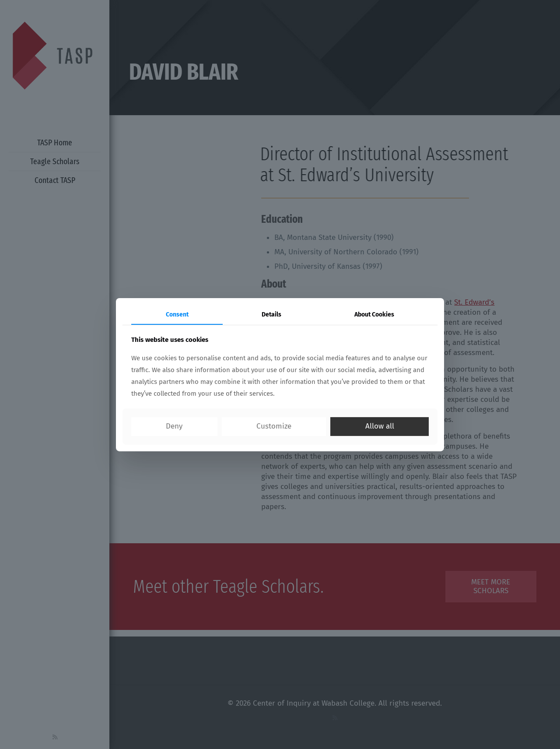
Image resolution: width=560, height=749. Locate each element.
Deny (174, 426)
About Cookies (374, 314)
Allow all (380, 426)
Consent (177, 314)
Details (271, 314)
